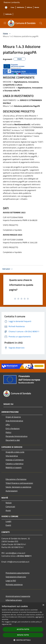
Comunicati (10, 507)
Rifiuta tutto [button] (23, 635)
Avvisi (8, 510)
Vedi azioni (8, 269)
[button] (23, 640)
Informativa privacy (14, 600)
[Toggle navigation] (5, 23)
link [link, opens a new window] (10, 624)
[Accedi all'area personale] (6, 7)
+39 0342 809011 (24, 556)
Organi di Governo (13, 417)
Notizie (9, 503)
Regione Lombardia (12, 2)
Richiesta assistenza (14, 584)
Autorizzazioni (12, 491)
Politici (8, 432)
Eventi (8, 525)
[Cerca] (41, 23)
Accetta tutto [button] (23, 629)
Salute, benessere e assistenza (18, 487)
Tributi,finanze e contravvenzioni (19, 483)
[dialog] (23, 623)
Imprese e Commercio (15, 460)
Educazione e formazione (16, 479)
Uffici (8, 425)
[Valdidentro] (20, 7)
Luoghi (8, 521)
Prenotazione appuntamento (18, 573)
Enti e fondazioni (13, 428)
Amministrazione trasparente (18, 596)
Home (5, 33)
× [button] (43, 605)
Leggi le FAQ (11, 581)
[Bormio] (37, 7)
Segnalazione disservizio (16, 577)
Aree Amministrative (14, 421)
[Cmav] (12, 7)
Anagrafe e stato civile (15, 452)
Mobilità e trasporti (14, 467)
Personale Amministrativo (16, 436)
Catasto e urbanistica (14, 464)
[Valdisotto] (8, 14)
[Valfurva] (29, 7)
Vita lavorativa (12, 456)
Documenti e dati (13, 440)
